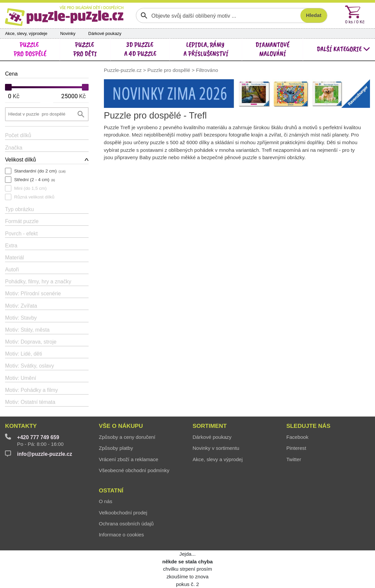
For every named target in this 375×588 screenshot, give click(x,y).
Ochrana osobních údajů (126, 524)
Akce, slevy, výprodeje (26, 33)
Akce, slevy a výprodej (217, 459)
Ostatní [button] (111, 490)
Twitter (294, 459)
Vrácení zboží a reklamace (129, 459)
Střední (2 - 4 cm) (34, 180)
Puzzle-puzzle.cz (124, 70)
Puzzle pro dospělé (169, 70)
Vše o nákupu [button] (121, 426)
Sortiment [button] (209, 426)
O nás (106, 501)
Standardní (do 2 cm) (40, 171)
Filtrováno (207, 70)
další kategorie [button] (343, 49)
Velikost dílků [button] (20, 160)
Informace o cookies (121, 535)
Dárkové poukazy (105, 33)
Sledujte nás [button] (308, 426)
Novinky (68, 33)
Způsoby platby (116, 448)
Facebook (297, 437)
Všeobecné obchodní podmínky (134, 470)
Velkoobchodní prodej (123, 513)
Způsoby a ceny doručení (127, 437)
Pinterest (296, 448)
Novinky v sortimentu (216, 448)
